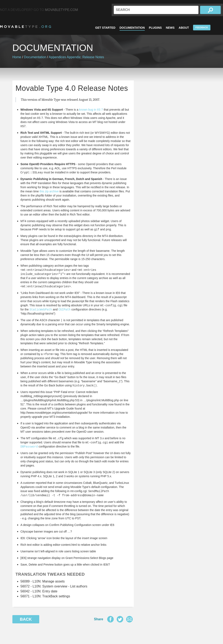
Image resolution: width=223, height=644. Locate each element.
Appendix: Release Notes (85, 57)
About (184, 28)
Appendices (57, 57)
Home (17, 57)
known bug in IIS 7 (91, 110)
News (170, 28)
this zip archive (49, 191)
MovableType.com (62, 10)
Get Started (105, 28)
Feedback (202, 27)
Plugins (155, 28)
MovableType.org (26, 27)
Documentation (132, 28)
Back (26, 619)
